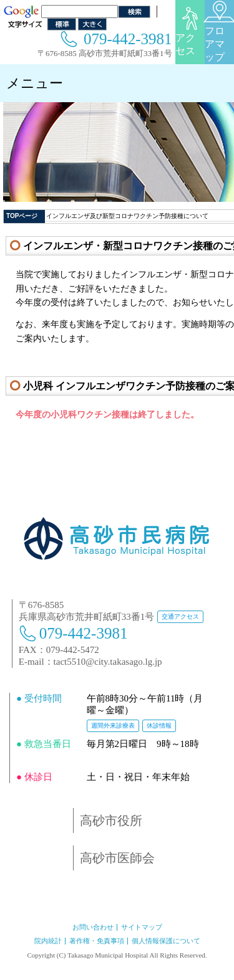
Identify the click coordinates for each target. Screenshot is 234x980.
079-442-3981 (128, 39)
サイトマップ (142, 927)
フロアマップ (219, 31)
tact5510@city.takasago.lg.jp (108, 662)
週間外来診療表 (113, 725)
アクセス (190, 31)
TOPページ (22, 216)
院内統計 (48, 941)
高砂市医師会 (117, 858)
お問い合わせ (93, 927)
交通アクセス (180, 616)
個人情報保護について (166, 941)
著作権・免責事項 (97, 941)
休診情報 (159, 725)
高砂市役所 (111, 821)
